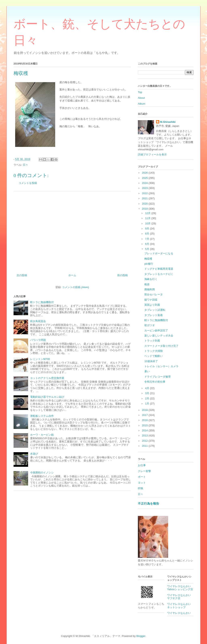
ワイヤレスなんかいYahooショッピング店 (180, 588)
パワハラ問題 (38, 340)
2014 (145, 430)
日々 (25, 165)
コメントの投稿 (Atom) (76, 287)
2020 (145, 204)
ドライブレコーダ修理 (157, 377)
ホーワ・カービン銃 (42, 435)
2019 (145, 209)
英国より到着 (152, 305)
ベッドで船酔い (154, 356)
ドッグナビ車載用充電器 (159, 269)
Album (142, 104)
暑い (147, 371)
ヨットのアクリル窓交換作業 (47, 378)
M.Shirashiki (168, 122)
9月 (148, 229)
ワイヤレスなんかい (179, 613)
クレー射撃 (144, 471)
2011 (145, 446)
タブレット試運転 (155, 310)
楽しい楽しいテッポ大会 (159, 336)
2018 (145, 410)
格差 (147, 284)
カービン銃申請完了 (156, 330)
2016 (145, 420)
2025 (145, 178)
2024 (145, 183)
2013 (145, 436)
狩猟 (140, 488)
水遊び (34, 454)
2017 (145, 415)
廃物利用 (150, 289)
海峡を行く (151, 279)
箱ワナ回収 (151, 300)
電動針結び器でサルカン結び (47, 397)
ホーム (72, 275)
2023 (145, 188)
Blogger (141, 636)
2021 (145, 198)
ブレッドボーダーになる (159, 253)
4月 (148, 388)
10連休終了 (151, 361)
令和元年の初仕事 (155, 382)
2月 (148, 398)
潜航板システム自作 (42, 416)
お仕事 (142, 465)
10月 (148, 223)
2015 (145, 425)
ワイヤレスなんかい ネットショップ (180, 606)
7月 (148, 239)
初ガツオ (150, 325)
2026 (145, 173)
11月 (148, 218)
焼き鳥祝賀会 (38, 321)
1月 (148, 404)
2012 (145, 441)
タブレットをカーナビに (159, 274)
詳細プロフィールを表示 (152, 154)
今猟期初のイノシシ (42, 473)
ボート (142, 477)
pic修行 (149, 264)
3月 (148, 393)
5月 (148, 249)
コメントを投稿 (28, 183)
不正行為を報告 (148, 503)
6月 (148, 244)
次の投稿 (22, 275)
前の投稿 (123, 275)
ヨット (142, 483)
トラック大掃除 (154, 351)
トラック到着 (152, 341)
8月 (148, 234)
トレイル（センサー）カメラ (161, 366)
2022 (145, 193)
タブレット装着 (154, 315)
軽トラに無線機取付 (42, 302)
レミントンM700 (40, 359)
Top (140, 92)
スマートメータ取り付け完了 (161, 346)
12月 (148, 213)
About (141, 98)
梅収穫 (148, 259)
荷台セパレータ (154, 294)
